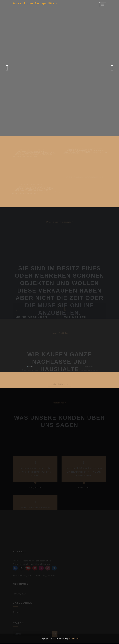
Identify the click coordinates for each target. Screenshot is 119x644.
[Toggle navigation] (103, 5)
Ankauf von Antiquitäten (35, 3)
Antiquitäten (74, 639)
